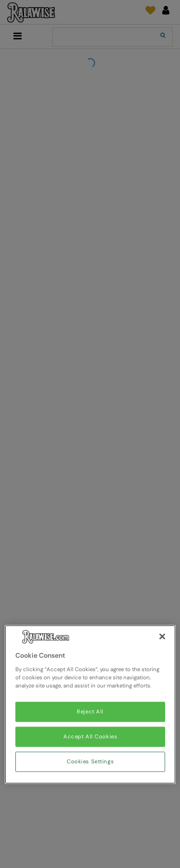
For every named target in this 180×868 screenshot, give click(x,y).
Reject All (90, 712)
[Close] (162, 637)
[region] (90, 705)
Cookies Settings (90, 762)
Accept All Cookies (90, 737)
